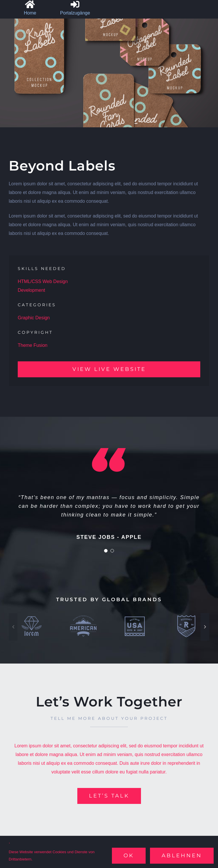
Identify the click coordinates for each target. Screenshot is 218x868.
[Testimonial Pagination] (106, 551)
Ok (129, 856)
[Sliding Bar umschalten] (72, 9)
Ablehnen (182, 856)
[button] (13, 627)
